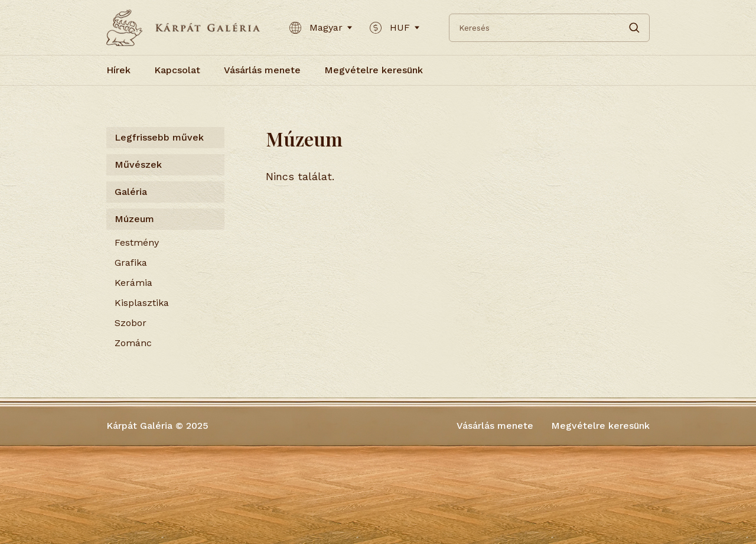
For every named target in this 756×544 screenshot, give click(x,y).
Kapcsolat (177, 70)
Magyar (321, 28)
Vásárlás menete (262, 70)
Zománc (133, 343)
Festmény (137, 242)
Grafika (131, 263)
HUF (395, 28)
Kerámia (133, 283)
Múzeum (134, 219)
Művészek (138, 164)
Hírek (118, 70)
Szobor (131, 323)
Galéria (131, 192)
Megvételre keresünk (374, 70)
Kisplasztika (142, 303)
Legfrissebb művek (159, 137)
